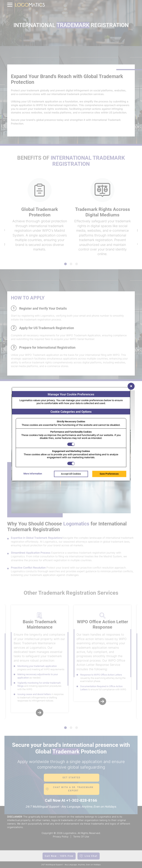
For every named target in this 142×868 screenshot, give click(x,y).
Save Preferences (109, 474)
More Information (33, 474)
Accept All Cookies (71, 474)
